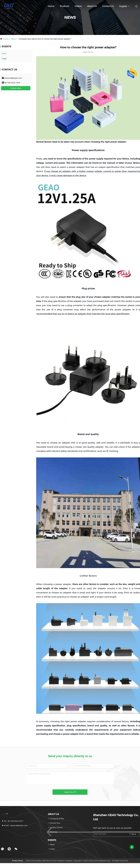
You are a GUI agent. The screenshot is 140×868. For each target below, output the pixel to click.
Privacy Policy (17, 861)
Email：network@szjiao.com (15, 825)
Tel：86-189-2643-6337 (12, 821)
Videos (78, 6)
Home (51, 6)
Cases (4, 59)
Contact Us (108, 6)
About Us (92, 6)
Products (64, 6)
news (13, 39)
